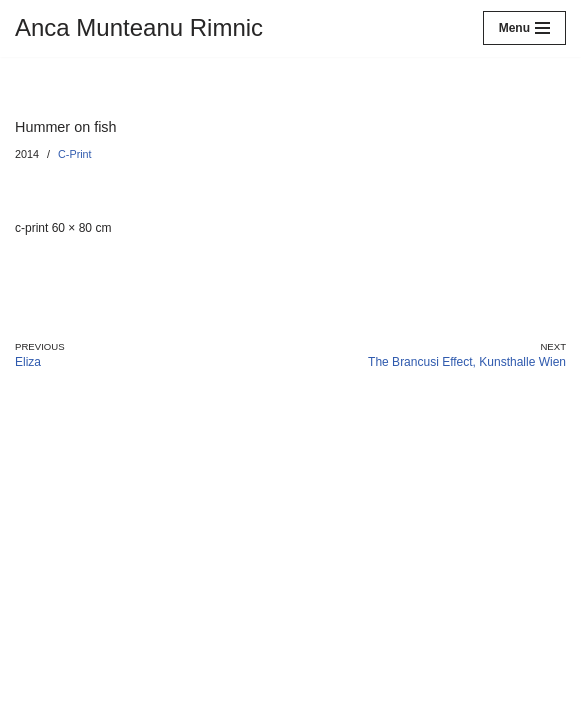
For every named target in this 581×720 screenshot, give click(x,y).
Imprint (37, 669)
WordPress (149, 705)
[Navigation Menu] (524, 28)
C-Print (75, 154)
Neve (29, 705)
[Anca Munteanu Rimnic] (139, 28)
